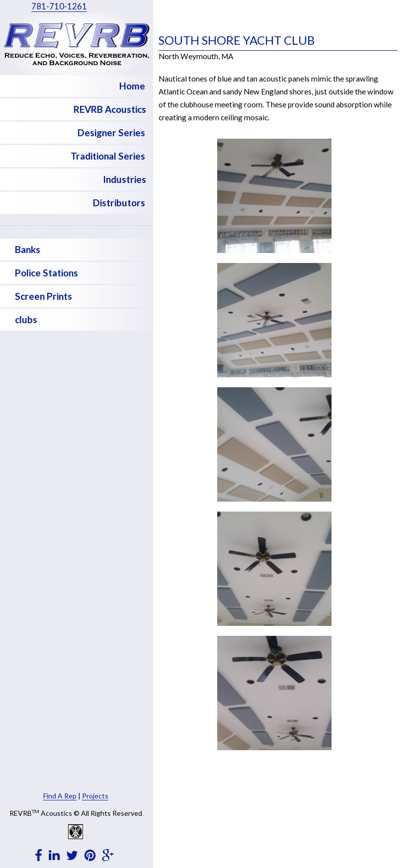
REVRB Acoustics (110, 109)
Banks (28, 249)
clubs (26, 319)
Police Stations (46, 273)
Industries (125, 179)
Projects (95, 796)
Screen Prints (43, 296)
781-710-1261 (59, 6)
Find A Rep (60, 796)
